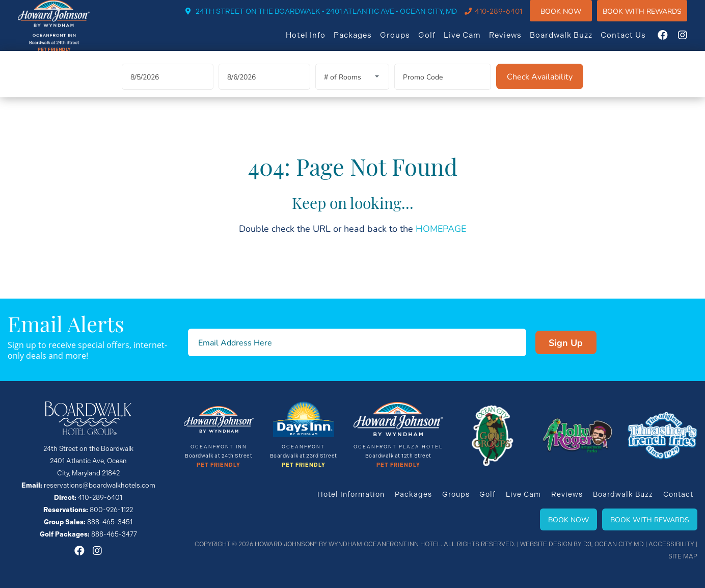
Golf (437, 42)
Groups (405, 42)
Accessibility (671, 544)
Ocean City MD (619, 544)
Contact (678, 494)
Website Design (546, 544)
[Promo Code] (443, 89)
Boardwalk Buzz (571, 42)
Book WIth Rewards (652, 18)
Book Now (571, 18)
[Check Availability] (540, 89)
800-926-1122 (111, 510)
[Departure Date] (264, 89)
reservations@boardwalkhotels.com (100, 485)
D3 (587, 544)
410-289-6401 (509, 18)
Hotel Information (350, 494)
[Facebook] (673, 42)
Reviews (516, 42)
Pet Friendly (219, 465)
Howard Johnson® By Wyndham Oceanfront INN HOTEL (348, 544)
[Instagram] (693, 42)
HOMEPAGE (441, 240)
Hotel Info (316, 42)
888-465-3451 (110, 522)
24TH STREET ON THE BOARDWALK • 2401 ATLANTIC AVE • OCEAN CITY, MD (336, 18)
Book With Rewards (650, 519)
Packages (363, 42)
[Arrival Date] (168, 89)
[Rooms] (352, 89)
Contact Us (633, 42)
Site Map (683, 556)
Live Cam (472, 42)
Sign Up (548, 342)
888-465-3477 (114, 534)
